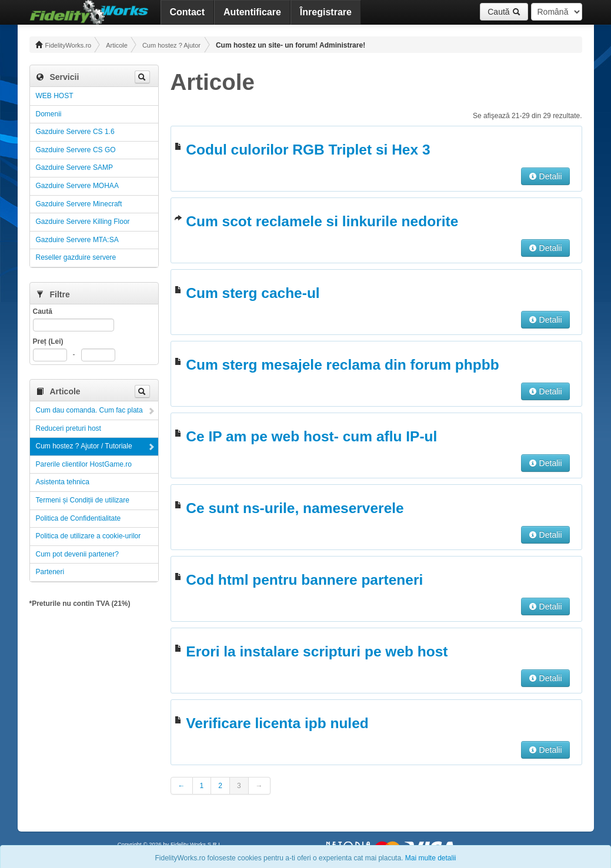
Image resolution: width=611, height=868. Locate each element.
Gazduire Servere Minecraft (79, 204)
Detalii (545, 176)
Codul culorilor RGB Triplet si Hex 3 (308, 150)
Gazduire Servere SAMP (74, 167)
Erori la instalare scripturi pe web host (317, 651)
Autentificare (252, 12)
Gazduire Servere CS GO (76, 150)
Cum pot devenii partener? (77, 554)
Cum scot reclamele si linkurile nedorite (322, 221)
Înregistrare (326, 12)
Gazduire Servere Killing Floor (83, 222)
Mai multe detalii (431, 858)
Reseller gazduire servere (76, 257)
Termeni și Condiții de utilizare (83, 500)
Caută (504, 12)
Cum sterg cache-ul (253, 293)
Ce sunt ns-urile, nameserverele (295, 508)
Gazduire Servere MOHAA (77, 186)
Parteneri (50, 572)
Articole (117, 45)
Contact (188, 12)
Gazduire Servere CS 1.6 (75, 132)
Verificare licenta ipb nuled (277, 723)
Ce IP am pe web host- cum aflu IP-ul (311, 436)
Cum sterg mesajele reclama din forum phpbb (342, 365)
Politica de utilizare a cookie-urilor (89, 536)
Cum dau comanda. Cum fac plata (89, 410)
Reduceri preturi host (69, 428)
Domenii (49, 114)
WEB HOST (55, 96)
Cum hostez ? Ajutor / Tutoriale (172, 45)
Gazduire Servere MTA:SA (77, 240)
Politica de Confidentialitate (79, 518)
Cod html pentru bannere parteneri (304, 580)
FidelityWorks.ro (64, 45)
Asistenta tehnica (63, 482)
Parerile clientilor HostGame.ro (84, 464)
